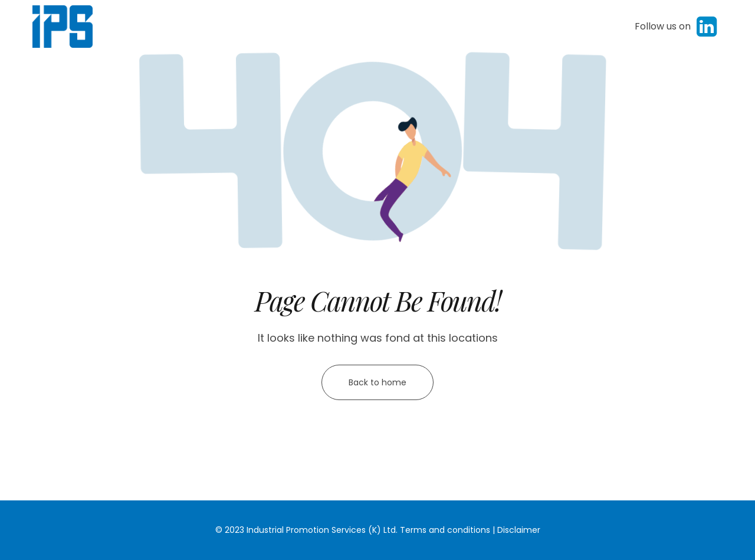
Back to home (377, 382)
